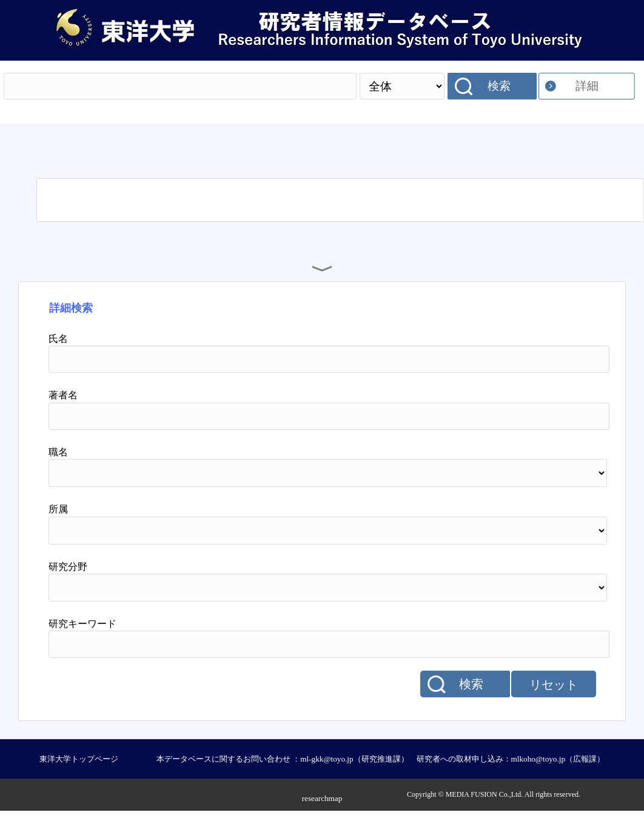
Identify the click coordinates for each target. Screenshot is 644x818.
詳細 (587, 86)
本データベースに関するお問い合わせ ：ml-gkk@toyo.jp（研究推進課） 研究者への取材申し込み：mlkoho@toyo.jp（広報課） (381, 759)
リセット (554, 685)
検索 (499, 86)
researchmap (322, 798)
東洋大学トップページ (79, 759)
